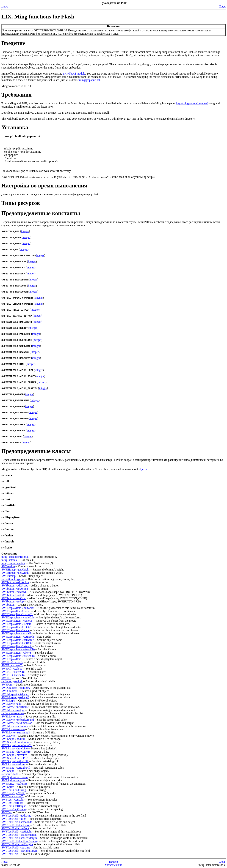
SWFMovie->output (13, 710)
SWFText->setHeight (14, 806)
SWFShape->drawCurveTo (17, 745)
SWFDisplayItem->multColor (18, 617)
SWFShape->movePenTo (16, 758)
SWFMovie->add (11, 704)
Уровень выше (113, 865)
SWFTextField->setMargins (17, 844)
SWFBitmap (9, 576)
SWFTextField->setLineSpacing (20, 841)
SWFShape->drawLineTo (16, 752)
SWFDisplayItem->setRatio (17, 643)
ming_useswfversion (13, 563)
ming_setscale (9, 560)
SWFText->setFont (12, 803)
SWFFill (6, 678)
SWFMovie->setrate (13, 729)
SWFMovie (8, 736)
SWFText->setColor (13, 800)
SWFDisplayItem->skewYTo (18, 656)
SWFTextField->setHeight (16, 832)
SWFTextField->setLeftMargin (19, 838)
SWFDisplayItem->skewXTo (18, 649)
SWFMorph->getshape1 (15, 694)
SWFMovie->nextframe (15, 707)
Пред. (5, 6)
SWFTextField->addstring (16, 816)
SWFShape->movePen (14, 755)
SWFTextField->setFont (15, 828)
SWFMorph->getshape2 (15, 697)
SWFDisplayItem (11, 659)
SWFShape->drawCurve (15, 742)
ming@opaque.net (90, 80)
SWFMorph (8, 701)
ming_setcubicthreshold (15, 557)
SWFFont (7, 685)
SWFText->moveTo (13, 796)
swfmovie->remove (13, 713)
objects (143, 469)
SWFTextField (10, 854)
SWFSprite (8, 787)
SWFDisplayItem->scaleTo (17, 633)
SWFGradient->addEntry (16, 688)
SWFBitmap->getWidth (15, 573)
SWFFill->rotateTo (12, 665)
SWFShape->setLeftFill (15, 761)
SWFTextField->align (14, 819)
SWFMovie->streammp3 (16, 732)
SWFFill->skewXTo (13, 672)
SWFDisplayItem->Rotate (16, 624)
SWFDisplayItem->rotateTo (17, 627)
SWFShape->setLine (13, 764)
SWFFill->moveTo (12, 662)
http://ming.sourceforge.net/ (192, 103)
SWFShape (8, 771)
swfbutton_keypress (13, 579)
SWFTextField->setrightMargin (19, 851)
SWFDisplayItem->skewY (16, 653)
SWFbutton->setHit (13, 595)
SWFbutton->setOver (14, 598)
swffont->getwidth (12, 681)
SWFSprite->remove (13, 780)
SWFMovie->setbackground (18, 720)
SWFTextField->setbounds (17, 822)
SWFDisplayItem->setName (18, 640)
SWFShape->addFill (13, 739)
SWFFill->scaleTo (12, 669)
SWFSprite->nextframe (15, 777)
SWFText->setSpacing (14, 809)
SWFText (7, 812)
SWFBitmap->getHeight (15, 570)
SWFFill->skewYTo (13, 675)
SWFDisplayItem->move (16, 611)
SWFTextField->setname (16, 847)
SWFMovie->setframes (15, 726)
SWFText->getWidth (13, 793)
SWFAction (8, 566)
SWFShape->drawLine (15, 748)
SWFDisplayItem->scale (15, 630)
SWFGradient (9, 691)
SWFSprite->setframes (14, 784)
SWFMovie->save (12, 716)
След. (222, 6)
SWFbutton (8, 605)
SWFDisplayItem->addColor (18, 608)
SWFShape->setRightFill (16, 768)
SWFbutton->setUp (13, 601)
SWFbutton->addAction (15, 582)
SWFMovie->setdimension (17, 723)
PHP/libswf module (74, 74)
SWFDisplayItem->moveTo (17, 614)
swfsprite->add (10, 774)
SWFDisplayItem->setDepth (18, 637)
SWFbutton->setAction (15, 589)
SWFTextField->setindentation (19, 835)
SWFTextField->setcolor (16, 825)
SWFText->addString (14, 790)
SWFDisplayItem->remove (17, 621)
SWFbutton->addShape (15, 586)
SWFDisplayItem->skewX (17, 646)
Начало (113, 862)
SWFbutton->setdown (14, 592)
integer (25, 231)
